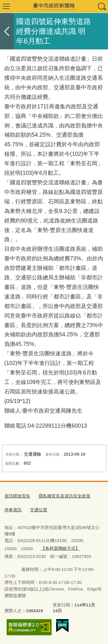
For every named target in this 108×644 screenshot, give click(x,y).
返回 (7, 31)
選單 (6, 6)
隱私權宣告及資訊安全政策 (65, 496)
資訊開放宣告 (17, 496)
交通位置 (39, 510)
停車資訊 (13, 510)
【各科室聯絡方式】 (60, 548)
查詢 (102, 6)
